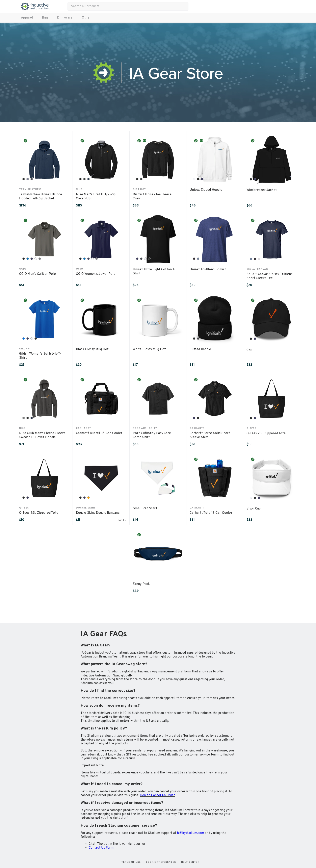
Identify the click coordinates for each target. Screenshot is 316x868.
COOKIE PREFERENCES (161, 862)
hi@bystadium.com (190, 833)
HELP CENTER (190, 862)
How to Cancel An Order (157, 795)
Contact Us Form (101, 848)
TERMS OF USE (131, 862)
